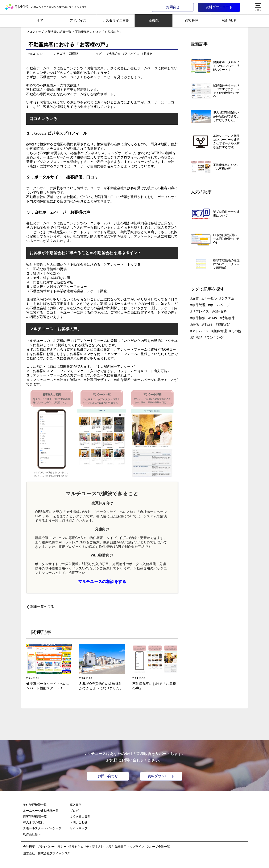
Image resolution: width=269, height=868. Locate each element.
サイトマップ (79, 828)
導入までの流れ (33, 822)
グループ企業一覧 (158, 847)
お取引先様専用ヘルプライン (125, 847)
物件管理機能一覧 (35, 805)
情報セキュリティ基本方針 (86, 847)
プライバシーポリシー (52, 847)
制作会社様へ (32, 834)
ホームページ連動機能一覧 (41, 811)
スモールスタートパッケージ (42, 828)
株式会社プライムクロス (54, 853)
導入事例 (76, 805)
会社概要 (29, 847)
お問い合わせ (108, 776)
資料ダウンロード (161, 776)
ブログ (74, 811)
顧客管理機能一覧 (35, 816)
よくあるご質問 (80, 816)
